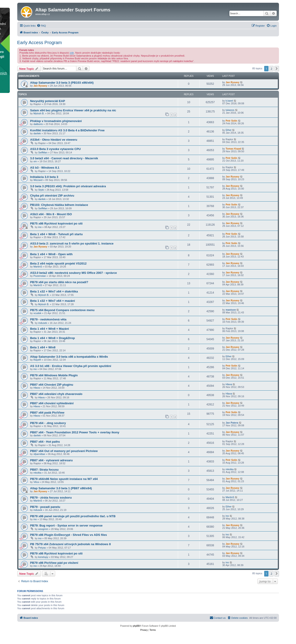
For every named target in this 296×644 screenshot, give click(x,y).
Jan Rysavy (40, 86)
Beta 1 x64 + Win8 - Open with (51, 254)
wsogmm (43, 529)
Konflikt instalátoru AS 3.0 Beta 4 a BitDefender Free (67, 130)
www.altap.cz (43, 14)
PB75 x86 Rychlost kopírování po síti (56, 223)
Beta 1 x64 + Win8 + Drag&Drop (53, 338)
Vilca (36, 482)
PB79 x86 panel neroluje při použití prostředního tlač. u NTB (73, 516)
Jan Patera (232, 423)
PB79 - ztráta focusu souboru (51, 498)
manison (231, 310)
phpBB (136, 626)
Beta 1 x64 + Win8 (43, 347)
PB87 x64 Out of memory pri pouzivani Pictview (64, 451)
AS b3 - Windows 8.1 (45, 168)
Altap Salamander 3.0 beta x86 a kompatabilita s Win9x (69, 357)
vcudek (37, 313)
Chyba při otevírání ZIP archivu (52, 196)
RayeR (37, 360)
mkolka (37, 473)
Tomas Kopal (233, 149)
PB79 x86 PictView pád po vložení (54, 563)
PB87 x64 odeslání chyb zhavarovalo (56, 394)
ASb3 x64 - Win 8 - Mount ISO (51, 214)
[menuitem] (41, 26)
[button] (277, 69)
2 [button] (271, 69)
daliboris (38, 124)
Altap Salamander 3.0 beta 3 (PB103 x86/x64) (62, 83)
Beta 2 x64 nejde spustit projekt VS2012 (58, 263)
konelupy (43, 557)
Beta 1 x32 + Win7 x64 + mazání (53, 301)
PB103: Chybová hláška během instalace (59, 205)
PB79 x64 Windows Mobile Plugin (54, 375)
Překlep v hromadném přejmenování (56, 121)
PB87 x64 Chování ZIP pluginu (52, 385)
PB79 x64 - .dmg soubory (48, 423)
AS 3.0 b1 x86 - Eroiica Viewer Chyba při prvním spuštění (71, 366)
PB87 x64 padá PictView (47, 413)
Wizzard (38, 180)
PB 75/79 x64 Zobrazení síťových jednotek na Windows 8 (71, 544)
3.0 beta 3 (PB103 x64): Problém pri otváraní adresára (68, 186)
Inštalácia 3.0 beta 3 (44, 177)
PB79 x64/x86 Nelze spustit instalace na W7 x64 (64, 479)
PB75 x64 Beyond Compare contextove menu (62, 310)
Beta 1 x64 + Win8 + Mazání (50, 329)
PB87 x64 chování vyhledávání (52, 403)
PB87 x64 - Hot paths (45, 442)
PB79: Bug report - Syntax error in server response (66, 525)
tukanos (230, 110)
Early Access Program (40, 42)
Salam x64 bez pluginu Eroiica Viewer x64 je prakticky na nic (73, 110)
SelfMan (43, 152)
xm (35, 161)
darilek (37, 133)
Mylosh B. (39, 113)
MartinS (38, 267)
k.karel (229, 101)
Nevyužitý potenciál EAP (48, 101)
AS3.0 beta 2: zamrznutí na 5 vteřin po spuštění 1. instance (72, 243)
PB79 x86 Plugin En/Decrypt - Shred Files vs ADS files (69, 535)
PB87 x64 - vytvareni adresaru (52, 460)
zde (72, 53)
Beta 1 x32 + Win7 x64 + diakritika (54, 291)
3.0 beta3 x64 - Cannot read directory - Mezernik (64, 158)
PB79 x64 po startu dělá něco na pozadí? (59, 282)
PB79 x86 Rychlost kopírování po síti (56, 553)
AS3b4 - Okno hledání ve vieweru (54, 140)
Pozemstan (40, 276)
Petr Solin (231, 121)
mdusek (43, 323)
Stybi (41, 190)
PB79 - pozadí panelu (45, 507)
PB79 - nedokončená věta (48, 319)
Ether (229, 130)
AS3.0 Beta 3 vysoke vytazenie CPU (56, 149)
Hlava (37, 388)
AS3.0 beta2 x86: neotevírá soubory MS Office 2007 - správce (74, 273)
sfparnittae (39, 454)
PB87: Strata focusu (44, 470)
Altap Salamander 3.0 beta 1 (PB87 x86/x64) (61, 488)
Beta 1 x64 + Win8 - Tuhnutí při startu (57, 234)
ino (40, 227)
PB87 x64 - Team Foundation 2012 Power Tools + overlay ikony (75, 432)
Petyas (42, 548)
